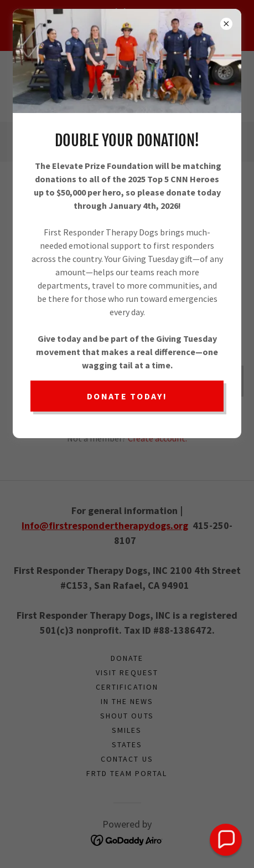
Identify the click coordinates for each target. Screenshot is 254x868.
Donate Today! (127, 396)
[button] (226, 840)
